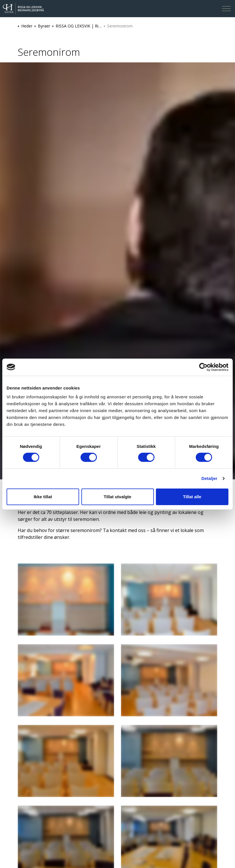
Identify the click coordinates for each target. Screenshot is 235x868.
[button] (66, 600)
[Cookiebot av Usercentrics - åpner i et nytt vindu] (203, 367)
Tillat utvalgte (117, 497)
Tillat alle (192, 497)
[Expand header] (226, 9)
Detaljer (209, 478)
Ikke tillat (43, 497)
